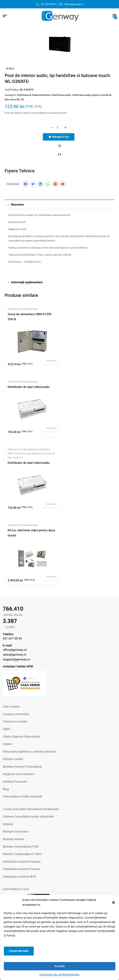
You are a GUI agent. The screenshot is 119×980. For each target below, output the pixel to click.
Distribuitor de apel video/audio (29, 387)
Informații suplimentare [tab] (27, 282)
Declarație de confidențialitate (59, 975)
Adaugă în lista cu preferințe (60, 146)
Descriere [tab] (17, 205)
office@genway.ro (15, 650)
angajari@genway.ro (16, 659)
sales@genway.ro (15, 655)
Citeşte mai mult (19, 951)
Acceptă (59, 966)
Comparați (60, 154)
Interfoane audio (61, 95)
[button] (113, 902)
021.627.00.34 (12, 638)
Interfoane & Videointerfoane (34, 95)
